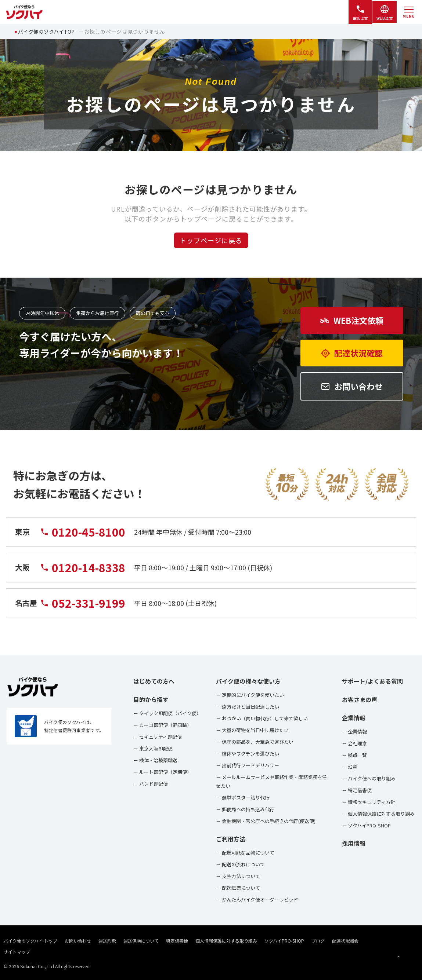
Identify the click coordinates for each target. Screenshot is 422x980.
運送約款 (107, 941)
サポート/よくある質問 (372, 681)
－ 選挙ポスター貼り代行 (243, 798)
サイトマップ (17, 952)
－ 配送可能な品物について (245, 853)
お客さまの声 (360, 699)
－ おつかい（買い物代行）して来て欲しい (262, 718)
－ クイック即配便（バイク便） (167, 713)
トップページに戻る (211, 240)
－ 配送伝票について (238, 888)
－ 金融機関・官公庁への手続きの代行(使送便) (266, 821)
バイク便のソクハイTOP (46, 32)
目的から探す (151, 699)
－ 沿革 (350, 767)
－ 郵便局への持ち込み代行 (245, 809)
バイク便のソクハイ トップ (30, 941)
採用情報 (354, 843)
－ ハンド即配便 (151, 784)
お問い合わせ (78, 941)
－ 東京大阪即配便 (153, 748)
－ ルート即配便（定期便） (163, 772)
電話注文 (360, 13)
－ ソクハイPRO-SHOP (366, 825)
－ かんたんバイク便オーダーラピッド (257, 899)
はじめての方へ (154, 681)
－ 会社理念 (354, 743)
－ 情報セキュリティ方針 (369, 802)
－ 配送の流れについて (240, 864)
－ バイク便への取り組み (369, 778)
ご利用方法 (231, 839)
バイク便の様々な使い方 (248, 681)
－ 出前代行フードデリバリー (248, 765)
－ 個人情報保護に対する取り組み (378, 814)
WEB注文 (385, 13)
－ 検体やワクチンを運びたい (248, 754)
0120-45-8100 (83, 535)
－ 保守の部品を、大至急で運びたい (255, 742)
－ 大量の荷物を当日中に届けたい (252, 730)
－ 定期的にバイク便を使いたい (250, 695)
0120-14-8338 (83, 571)
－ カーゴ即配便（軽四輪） (163, 725)
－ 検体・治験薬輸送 (155, 760)
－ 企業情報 (354, 732)
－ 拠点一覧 (354, 755)
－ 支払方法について (238, 876)
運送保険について (141, 941)
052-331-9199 (83, 606)
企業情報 (354, 718)
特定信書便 (177, 941)
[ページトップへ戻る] (398, 957)
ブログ (318, 941)
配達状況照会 (345, 941)
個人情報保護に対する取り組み (226, 941)
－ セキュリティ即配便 (158, 737)
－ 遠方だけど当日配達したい (248, 707)
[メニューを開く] (409, 12)
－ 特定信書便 (357, 790)
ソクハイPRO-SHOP (284, 941)
